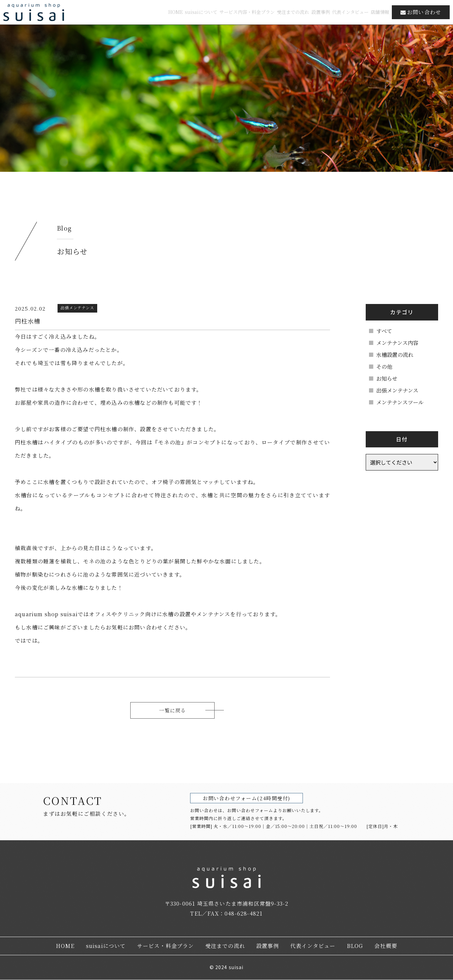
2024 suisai (229, 967)
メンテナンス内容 (401, 343)
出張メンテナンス (401, 390)
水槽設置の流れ (398, 355)
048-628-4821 (244, 914)
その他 (388, 367)
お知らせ (390, 378)
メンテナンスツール (403, 402)
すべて (388, 331)
